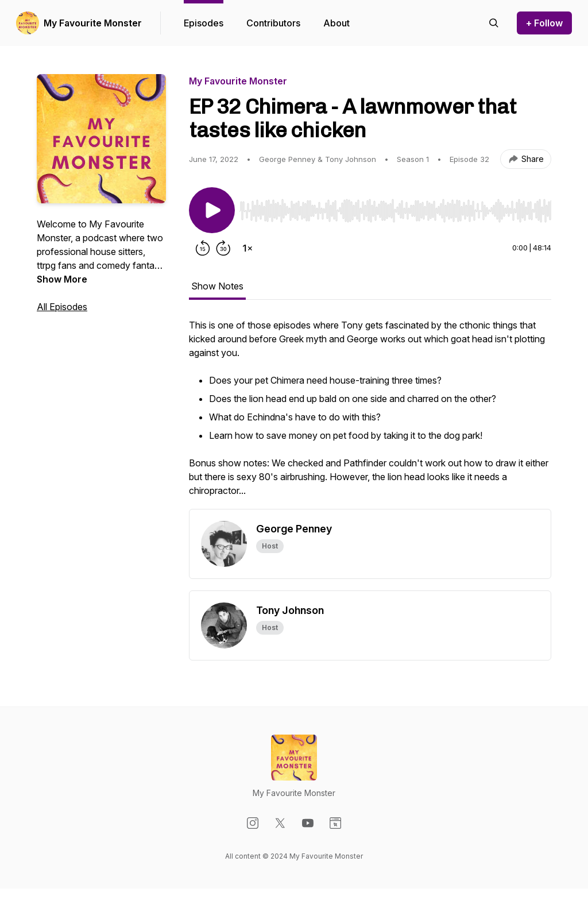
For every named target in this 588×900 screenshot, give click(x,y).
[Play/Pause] (212, 210)
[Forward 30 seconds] (223, 248)
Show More (62, 279)
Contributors (273, 23)
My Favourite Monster (93, 23)
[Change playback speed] (247, 248)
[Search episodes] (494, 23)
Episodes (204, 23)
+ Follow (544, 23)
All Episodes (62, 307)
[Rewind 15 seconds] (203, 248)
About (336, 23)
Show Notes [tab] (217, 286)
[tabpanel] (370, 414)
